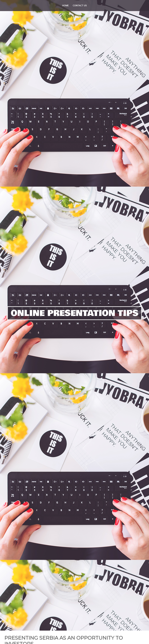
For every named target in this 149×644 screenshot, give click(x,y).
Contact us (80, 6)
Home (65, 6)
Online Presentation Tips (75, 313)
